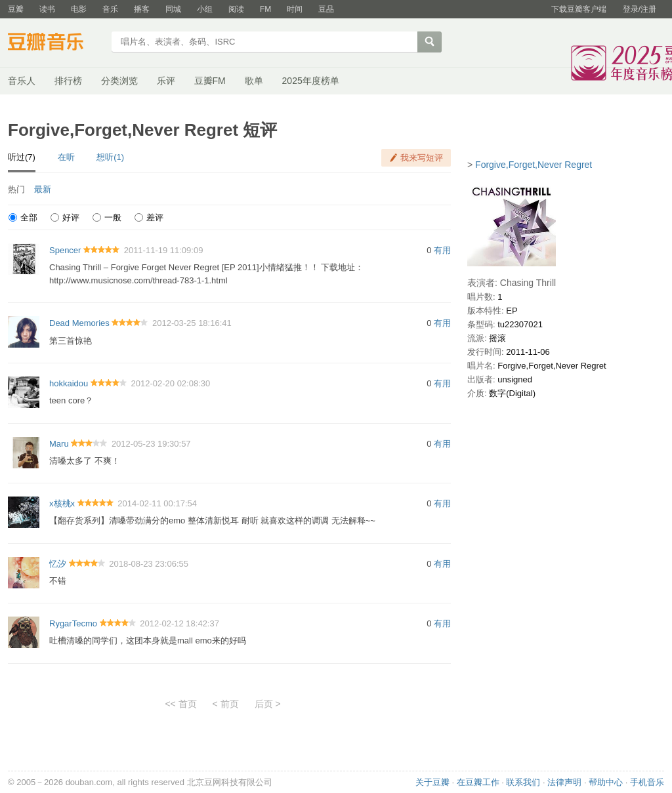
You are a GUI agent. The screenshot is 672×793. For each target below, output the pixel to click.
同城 (173, 9)
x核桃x (62, 503)
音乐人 (22, 81)
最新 (43, 189)
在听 (66, 157)
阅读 (236, 9)
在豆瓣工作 (478, 782)
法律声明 (564, 782)
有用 (442, 250)
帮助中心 (606, 782)
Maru (59, 444)
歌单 (254, 81)
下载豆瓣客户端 (579, 9)
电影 (79, 9)
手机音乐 (647, 782)
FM (265, 9)
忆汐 (58, 564)
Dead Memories (79, 323)
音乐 (110, 9)
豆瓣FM (210, 81)
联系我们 (523, 782)
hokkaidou (69, 383)
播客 (142, 9)
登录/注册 (640, 9)
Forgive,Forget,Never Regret (534, 165)
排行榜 (68, 81)
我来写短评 (422, 158)
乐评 (166, 81)
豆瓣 (16, 9)
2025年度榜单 (311, 81)
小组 (205, 9)
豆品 (326, 9)
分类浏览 (119, 81)
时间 (295, 9)
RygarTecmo (73, 623)
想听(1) (110, 157)
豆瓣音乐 (55, 43)
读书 (47, 9)
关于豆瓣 (432, 782)
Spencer (65, 250)
